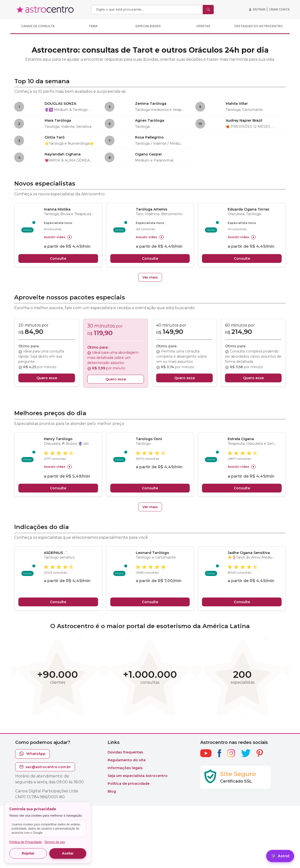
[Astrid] (280, 856)
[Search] (148, 10)
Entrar (259, 9)
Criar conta (279, 9)
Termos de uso (55, 842)
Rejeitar (28, 853)
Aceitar (68, 853)
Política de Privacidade (25, 842)
